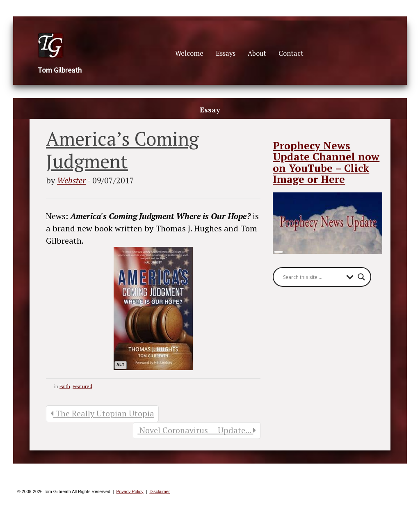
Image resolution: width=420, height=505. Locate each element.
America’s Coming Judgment (122, 150)
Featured (82, 386)
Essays (226, 53)
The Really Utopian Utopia (102, 413)
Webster (71, 180)
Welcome (189, 53)
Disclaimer (160, 491)
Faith (65, 386)
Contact (291, 53)
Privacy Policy (130, 491)
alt (121, 365)
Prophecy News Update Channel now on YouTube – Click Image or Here (326, 162)
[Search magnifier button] (361, 277)
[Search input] (313, 277)
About (257, 53)
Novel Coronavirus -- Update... (197, 430)
